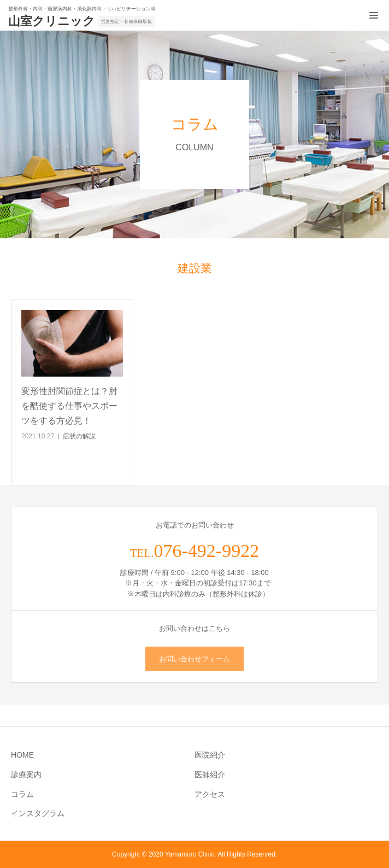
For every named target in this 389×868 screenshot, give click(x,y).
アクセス (210, 794)
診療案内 (26, 775)
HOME (22, 755)
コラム (22, 794)
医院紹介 (210, 755)
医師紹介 (210, 775)
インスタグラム (38, 813)
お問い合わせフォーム (194, 659)
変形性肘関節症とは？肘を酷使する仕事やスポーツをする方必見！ (69, 406)
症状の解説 (79, 436)
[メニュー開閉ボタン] (374, 15)
